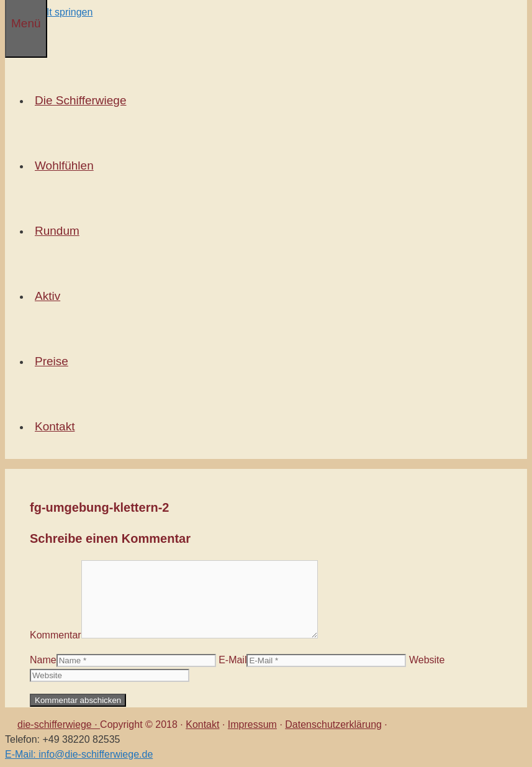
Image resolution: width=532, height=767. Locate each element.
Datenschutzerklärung (333, 724)
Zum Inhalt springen (49, 12)
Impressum (252, 724)
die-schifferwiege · (59, 724)
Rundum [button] (60, 231)
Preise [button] (54, 361)
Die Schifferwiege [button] (83, 100)
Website (427, 660)
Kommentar (56, 635)
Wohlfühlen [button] (67, 166)
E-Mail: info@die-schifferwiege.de (79, 754)
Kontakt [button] (57, 426)
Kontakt (202, 724)
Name (43, 660)
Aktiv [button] (50, 296)
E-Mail (232, 660)
